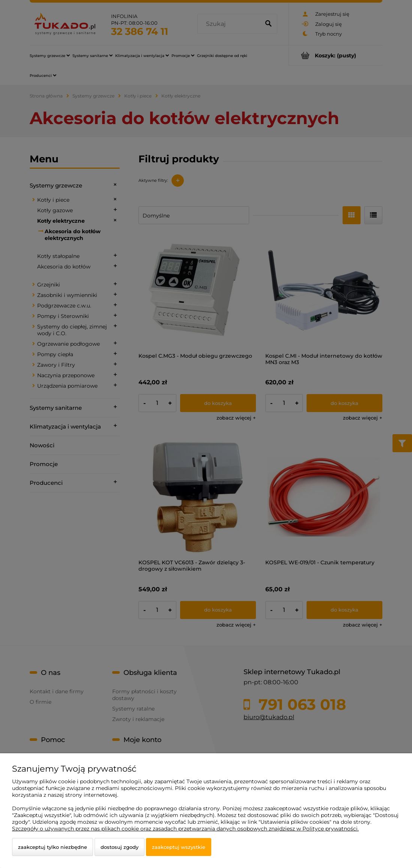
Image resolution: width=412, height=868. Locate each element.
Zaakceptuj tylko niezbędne (53, 847)
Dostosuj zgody (120, 847)
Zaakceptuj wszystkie (179, 847)
